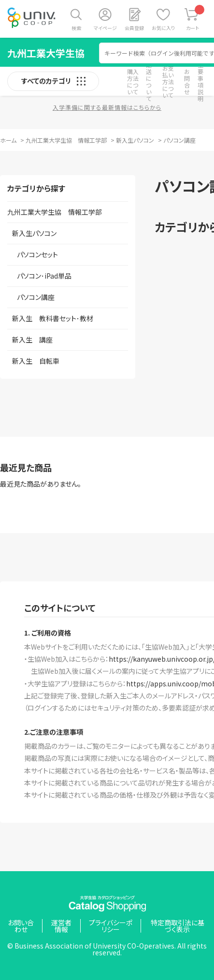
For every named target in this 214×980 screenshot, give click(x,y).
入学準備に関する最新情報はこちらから (107, 107)
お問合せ (187, 82)
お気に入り (163, 28)
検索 (76, 28)
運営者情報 (61, 926)
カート (195, 18)
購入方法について (133, 82)
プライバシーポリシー (111, 926)
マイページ (105, 28)
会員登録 (134, 28)
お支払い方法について (168, 82)
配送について (149, 82)
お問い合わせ (21, 926)
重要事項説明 (200, 82)
